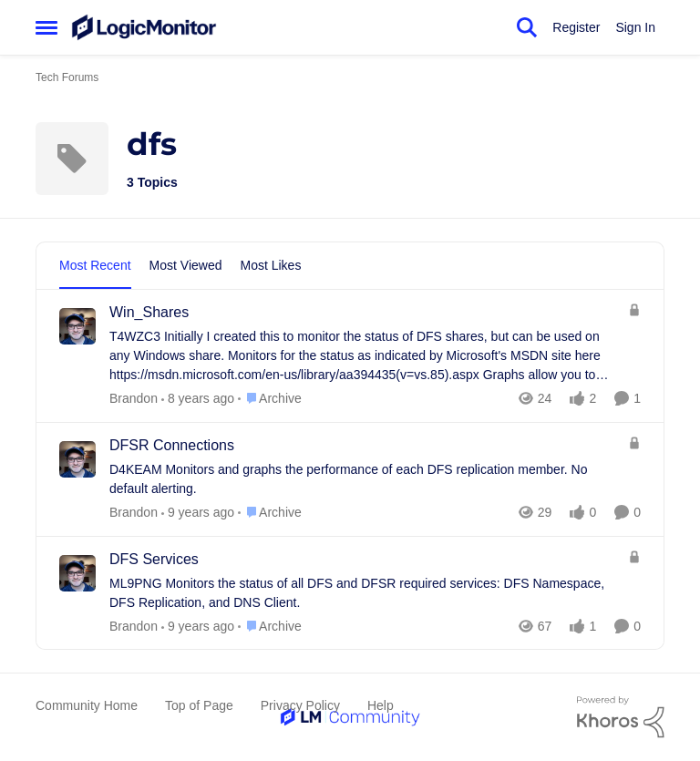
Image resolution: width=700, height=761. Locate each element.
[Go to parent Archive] (270, 399)
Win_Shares (149, 312)
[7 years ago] (198, 399)
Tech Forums (67, 77)
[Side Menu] (46, 27)
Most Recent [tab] (95, 265)
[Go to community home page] (144, 27)
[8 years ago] (198, 513)
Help (381, 705)
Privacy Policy (300, 705)
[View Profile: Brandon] (77, 326)
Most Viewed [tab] (186, 265)
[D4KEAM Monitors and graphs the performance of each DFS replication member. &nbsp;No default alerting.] (364, 479)
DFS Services (154, 559)
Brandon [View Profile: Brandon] (134, 398)
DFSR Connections (172, 445)
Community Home (87, 705)
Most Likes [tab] (271, 265)
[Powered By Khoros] (621, 717)
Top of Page (199, 705)
